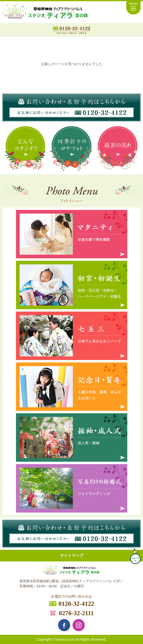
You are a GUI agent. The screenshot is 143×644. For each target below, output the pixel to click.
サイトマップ (72, 556)
